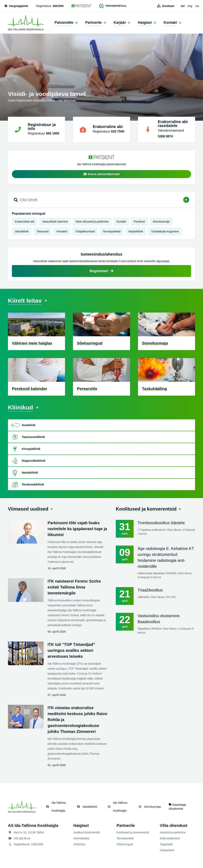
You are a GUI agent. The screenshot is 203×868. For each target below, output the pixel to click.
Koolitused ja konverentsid (146, 509)
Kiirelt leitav (25, 301)
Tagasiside (166, 844)
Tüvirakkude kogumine (165, 231)
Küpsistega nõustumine (177, 807)
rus (197, 6)
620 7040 (118, 131)
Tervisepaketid (112, 231)
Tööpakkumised (85, 231)
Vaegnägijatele (16, 6)
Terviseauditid (125, 838)
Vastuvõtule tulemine (55, 222)
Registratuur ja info (42, 127)
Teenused (43, 231)
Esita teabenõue (170, 838)
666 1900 (53, 133)
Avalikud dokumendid (87, 832)
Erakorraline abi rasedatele (173, 124)
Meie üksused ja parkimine (92, 222)
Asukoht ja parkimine (173, 832)
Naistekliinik (136, 231)
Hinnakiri (62, 231)
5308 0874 (165, 136)
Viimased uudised (28, 509)
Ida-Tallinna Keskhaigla (59, 807)
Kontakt (121, 222)
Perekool (139, 222)
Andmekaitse (81, 838)
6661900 (58, 6)
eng (190, 6)
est (183, 6)
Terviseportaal (113, 6)
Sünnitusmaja (161, 222)
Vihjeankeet (167, 850)
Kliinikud (21, 407)
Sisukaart (168, 6)
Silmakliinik (22, 231)
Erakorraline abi (108, 127)
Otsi (186, 200)
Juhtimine (79, 844)
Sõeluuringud (125, 844)
